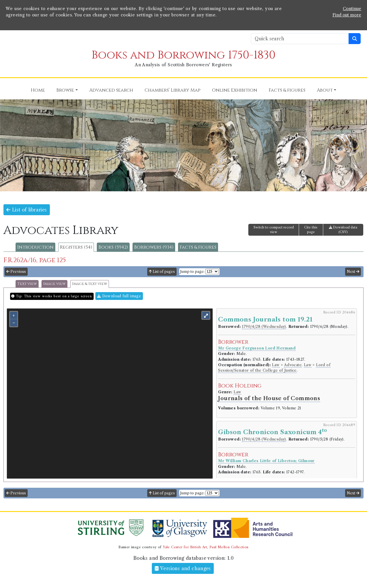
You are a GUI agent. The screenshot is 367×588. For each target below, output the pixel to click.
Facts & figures (198, 247)
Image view (54, 284)
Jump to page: (192, 272)
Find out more (347, 15)
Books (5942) (113, 247)
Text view (27, 284)
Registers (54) (76, 247)
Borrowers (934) (154, 247)
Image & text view (90, 284)
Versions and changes (183, 568)
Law (276, 365)
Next (353, 272)
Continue (352, 9)
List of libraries (27, 210)
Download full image (119, 296)
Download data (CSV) (343, 230)
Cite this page (311, 230)
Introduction (35, 247)
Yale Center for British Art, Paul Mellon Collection (206, 547)
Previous (16, 272)
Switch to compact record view (274, 230)
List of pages (162, 272)
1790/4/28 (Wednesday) (264, 327)
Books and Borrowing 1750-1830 (183, 55)
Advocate (293, 365)
